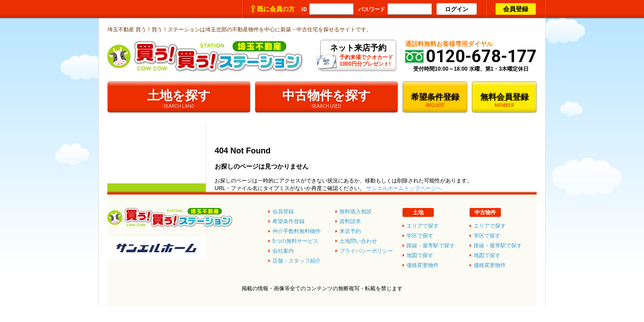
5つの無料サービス (295, 241)
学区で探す (487, 236)
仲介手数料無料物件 (297, 231)
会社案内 (283, 251)
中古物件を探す (326, 99)
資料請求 (350, 221)
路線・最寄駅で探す (498, 246)
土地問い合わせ (358, 241)
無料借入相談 (356, 212)
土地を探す (179, 99)
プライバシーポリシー (366, 251)
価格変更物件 (490, 265)
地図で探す (487, 255)
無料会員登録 (504, 100)
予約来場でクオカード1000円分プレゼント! (358, 57)
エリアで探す (490, 226)
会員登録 (516, 9)
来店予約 (350, 231)
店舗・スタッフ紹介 (297, 261)
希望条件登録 (435, 100)
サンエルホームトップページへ (404, 188)
